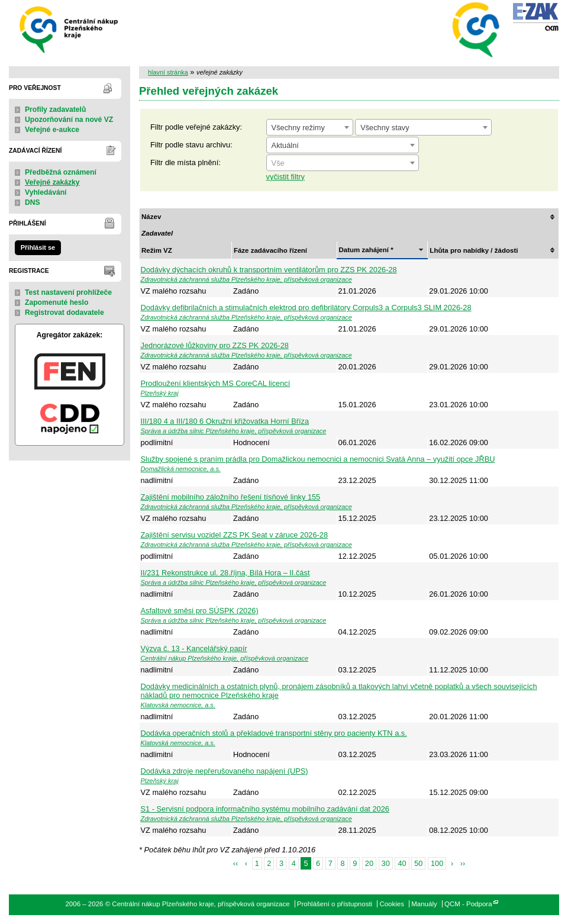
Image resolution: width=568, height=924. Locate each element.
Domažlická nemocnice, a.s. (181, 469)
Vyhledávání (46, 192)
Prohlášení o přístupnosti (335, 904)
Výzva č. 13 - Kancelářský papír (194, 648)
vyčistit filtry (285, 177)
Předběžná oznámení (61, 172)
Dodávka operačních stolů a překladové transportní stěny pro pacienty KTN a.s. (274, 733)
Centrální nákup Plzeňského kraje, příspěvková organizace (70, 29)
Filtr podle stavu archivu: (191, 145)
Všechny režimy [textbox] (298, 128)
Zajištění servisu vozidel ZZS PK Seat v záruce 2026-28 (235, 535)
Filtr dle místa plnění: (185, 162)
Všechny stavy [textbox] (385, 128)
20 (369, 863)
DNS (33, 202)
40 (402, 863)
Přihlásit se (38, 247)
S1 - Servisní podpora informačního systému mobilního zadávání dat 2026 (265, 809)
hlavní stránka (168, 72)
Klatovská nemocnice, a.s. (178, 705)
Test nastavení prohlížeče (68, 292)
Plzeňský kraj (160, 393)
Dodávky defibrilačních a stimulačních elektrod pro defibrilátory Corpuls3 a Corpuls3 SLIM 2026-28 (306, 308)
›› (463, 863)
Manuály (424, 904)
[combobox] (310, 127)
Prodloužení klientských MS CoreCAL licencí (216, 383)
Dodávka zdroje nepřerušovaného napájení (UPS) (225, 771)
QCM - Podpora (468, 904)
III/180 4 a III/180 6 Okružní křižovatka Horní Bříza (225, 421)
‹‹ (236, 863)
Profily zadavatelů (55, 110)
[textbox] (343, 163)
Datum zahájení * (366, 250)
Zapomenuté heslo (57, 302)
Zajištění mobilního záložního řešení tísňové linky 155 (231, 497)
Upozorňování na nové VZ (69, 120)
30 (386, 863)
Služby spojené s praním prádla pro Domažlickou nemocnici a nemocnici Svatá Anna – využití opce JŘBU (318, 459)
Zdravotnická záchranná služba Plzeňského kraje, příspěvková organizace (246, 279)
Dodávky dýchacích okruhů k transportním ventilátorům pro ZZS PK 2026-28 (269, 270)
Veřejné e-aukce (52, 130)
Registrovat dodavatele (64, 313)
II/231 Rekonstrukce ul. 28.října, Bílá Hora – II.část (225, 573)
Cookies (392, 904)
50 (418, 863)
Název (151, 217)
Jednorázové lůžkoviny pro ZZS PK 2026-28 (215, 345)
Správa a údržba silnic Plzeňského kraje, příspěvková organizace (234, 431)
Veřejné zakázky (52, 182)
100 (437, 863)
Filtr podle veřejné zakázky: (196, 127)
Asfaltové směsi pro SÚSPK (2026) (200, 611)
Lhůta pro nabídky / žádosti (474, 250)
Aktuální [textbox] (285, 145)
